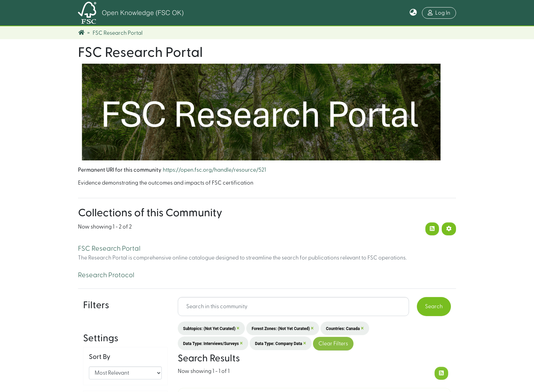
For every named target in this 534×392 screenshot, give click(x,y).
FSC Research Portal (109, 249)
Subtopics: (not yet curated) (211, 328)
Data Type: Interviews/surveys (213, 343)
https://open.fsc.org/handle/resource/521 (214, 170)
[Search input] (294, 307)
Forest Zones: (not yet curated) (283, 328)
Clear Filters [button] (333, 344)
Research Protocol (106, 275)
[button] (413, 13)
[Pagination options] (449, 229)
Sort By (100, 334)
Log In (439, 13)
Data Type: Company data (281, 343)
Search (434, 307)
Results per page (114, 378)
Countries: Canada (345, 328)
